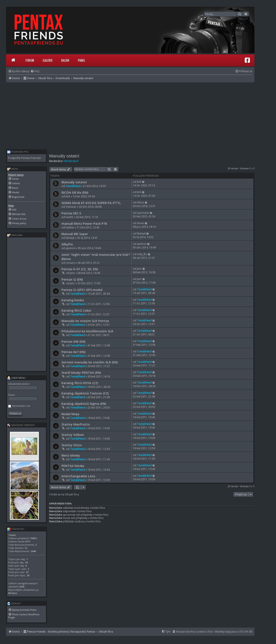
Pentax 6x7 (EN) (73, 352)
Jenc (73, 273)
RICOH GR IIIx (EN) (75, 192)
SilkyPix (67, 244)
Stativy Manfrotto (76, 424)
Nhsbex (13, 593)
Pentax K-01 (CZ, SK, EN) (80, 269)
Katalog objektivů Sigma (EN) (84, 404)
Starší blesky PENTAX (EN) (81, 372)
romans (70, 263)
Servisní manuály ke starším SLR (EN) (90, 362)
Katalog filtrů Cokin (76, 310)
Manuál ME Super (75, 234)
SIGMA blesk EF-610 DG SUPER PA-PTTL (91, 203)
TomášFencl (73, 186)
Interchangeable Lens (78, 476)
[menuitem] (35, 71)
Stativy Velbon (73, 435)
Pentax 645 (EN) (73, 341)
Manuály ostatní (64, 156)
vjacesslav (143, 213)
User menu (16, 378)
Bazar (65, 60)
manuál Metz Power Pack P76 (84, 223)
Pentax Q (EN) (72, 279)
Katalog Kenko (73, 300)
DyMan (70, 227)
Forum (30, 60)
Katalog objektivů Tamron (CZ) (85, 393)
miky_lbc (142, 254)
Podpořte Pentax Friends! (24, 158)
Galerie (48, 60)
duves (141, 223)
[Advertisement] (130, 115)
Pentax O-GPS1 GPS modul (82, 290)
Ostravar (71, 207)
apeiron (70, 248)
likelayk (70, 238)
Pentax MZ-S (71, 213)
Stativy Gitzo (72, 445)
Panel (82, 60)
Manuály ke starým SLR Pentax (85, 321)
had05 (69, 217)
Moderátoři (71, 161)
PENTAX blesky (73, 466)
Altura (141, 202)
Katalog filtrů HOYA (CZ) (80, 383)
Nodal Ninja (70, 414)
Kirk (139, 182)
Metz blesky (71, 455)
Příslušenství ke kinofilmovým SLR (87, 331)
